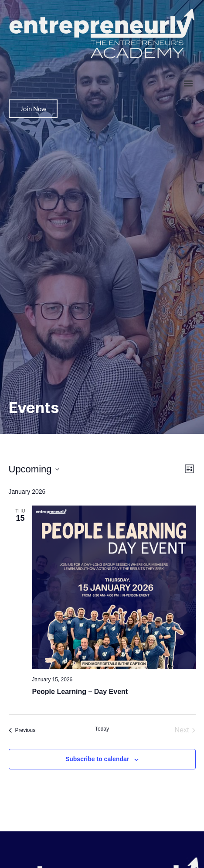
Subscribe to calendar (97, 759)
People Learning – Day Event (80, 692)
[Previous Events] (22, 730)
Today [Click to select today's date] (102, 729)
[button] (188, 84)
